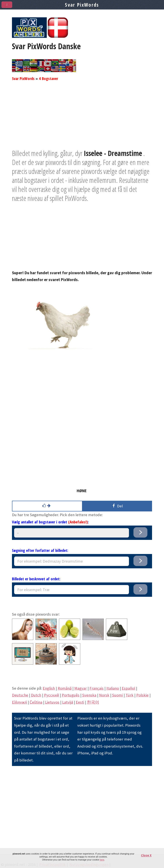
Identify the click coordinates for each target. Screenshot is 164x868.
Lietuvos (52, 702)
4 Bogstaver (48, 78)
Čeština (36, 702)
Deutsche (20, 695)
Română (65, 688)
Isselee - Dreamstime (113, 153)
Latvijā (68, 702)
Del (117, 506)
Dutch (36, 695)
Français (97, 688)
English (49, 688)
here (102, 860)
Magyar (81, 688)
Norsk (104, 695)
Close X (146, 855)
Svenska (89, 695)
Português (71, 695)
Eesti (80, 702)
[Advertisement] (82, 119)
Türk (130, 695)
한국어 (93, 702)
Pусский (51, 695)
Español (128, 688)
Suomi (117, 695)
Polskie (142, 695)
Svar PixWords (23, 78)
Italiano (113, 688)
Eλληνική (19, 702)
